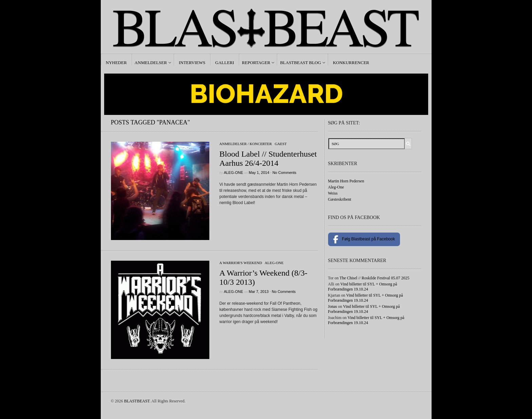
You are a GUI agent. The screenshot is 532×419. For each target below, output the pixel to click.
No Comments (284, 173)
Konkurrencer (351, 63)
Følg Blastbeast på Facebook (364, 239)
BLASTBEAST (137, 401)
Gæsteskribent (340, 199)
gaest (281, 144)
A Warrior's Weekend (241, 263)
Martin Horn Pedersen (346, 181)
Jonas (333, 306)
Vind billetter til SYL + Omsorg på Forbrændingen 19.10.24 (363, 287)
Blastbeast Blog (300, 63)
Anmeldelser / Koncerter (246, 144)
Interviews (192, 63)
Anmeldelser (151, 63)
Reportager (256, 63)
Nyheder (116, 63)
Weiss (333, 193)
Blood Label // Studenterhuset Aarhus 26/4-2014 (268, 158)
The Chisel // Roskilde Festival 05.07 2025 (375, 278)
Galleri (225, 63)
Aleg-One (234, 173)
